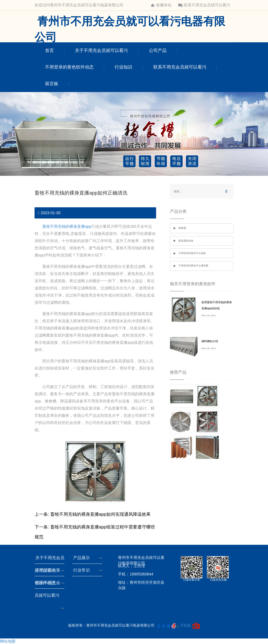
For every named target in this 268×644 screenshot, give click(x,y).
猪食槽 (182, 228)
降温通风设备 (186, 241)
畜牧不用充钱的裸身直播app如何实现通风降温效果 (100, 514)
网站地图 (8, 641)
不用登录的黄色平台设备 (192, 253)
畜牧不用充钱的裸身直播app (67, 226)
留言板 (52, 84)
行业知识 (124, 67)
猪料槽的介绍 (210, 341)
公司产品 (158, 50)
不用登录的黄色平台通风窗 (193, 266)
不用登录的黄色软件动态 (69, 67)
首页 (49, 50)
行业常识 (83, 570)
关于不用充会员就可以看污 (101, 50)
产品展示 (83, 558)
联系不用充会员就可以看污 (204, 5)
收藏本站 (161, 5)
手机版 (186, 625)
